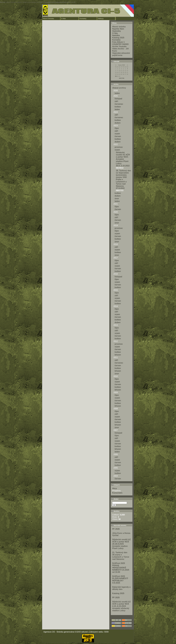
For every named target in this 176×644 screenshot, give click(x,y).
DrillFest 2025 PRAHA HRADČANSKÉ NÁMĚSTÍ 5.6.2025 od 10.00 (121, 568)
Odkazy (101, 19)
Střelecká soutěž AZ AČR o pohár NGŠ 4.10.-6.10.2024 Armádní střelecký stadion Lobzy (121, 606)
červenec (119, 104)
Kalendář (116, 61)
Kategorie (116, 485)
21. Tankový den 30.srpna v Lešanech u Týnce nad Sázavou (121, 556)
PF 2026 (116, 529)
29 (116, 76)
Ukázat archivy (119, 88)
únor (117, 199)
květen (118, 107)
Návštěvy (116, 511)
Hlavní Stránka (48, 19)
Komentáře (117, 493)
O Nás (64, 19)
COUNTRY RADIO (120, 44)
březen (118, 355)
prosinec (119, 147)
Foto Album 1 (118, 42)
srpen (117, 134)
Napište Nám (118, 29)
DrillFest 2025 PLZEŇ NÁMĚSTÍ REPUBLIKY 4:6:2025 (120, 580)
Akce (115, 488)
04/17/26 (122, 78)
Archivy (115, 84)
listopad (118, 99)
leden (117, 93)
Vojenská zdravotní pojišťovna (121, 54)
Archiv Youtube (119, 46)
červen (118, 136)
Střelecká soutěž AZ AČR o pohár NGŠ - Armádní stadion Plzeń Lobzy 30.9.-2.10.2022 (123, 159)
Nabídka (116, 35)
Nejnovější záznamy (119, 525)
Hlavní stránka (119, 27)
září (116, 101)
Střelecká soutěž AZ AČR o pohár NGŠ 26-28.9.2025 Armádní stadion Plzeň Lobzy (121, 544)
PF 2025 (116, 598)
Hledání (115, 499)
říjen (117, 128)
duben (118, 123)
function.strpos (16, 2)
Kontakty (83, 19)
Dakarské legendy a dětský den (121, 588)
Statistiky (117, 31)
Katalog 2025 (118, 38)
